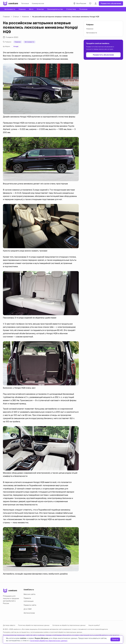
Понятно (115, 639)
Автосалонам (29, 613)
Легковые (25, 3)
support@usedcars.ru (102, 635)
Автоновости (10, 9)
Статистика (71, 9)
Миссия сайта (29, 594)
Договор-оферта (9, 625)
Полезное (83, 9)
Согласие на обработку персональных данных (69, 625)
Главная (6, 17)
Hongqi (16, 46)
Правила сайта (30, 605)
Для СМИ (28, 609)
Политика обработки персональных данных (34, 625)
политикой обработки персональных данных (66, 632)
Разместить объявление (111, 3)
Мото (31, 9)
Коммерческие (38, 3)
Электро (40, 9)
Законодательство (55, 9)
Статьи (16, 17)
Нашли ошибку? (94, 625)
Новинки (22, 9)
